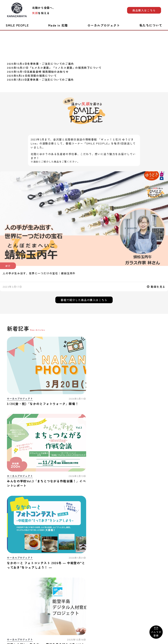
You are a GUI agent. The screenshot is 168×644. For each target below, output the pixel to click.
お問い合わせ (15, 601)
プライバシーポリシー (87, 601)
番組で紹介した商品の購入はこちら (84, 300)
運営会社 (156, 601)
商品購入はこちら (144, 10)
